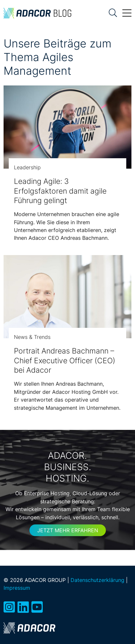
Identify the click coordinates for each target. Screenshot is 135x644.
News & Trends (32, 337)
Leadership (27, 167)
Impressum (17, 588)
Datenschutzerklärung (97, 580)
